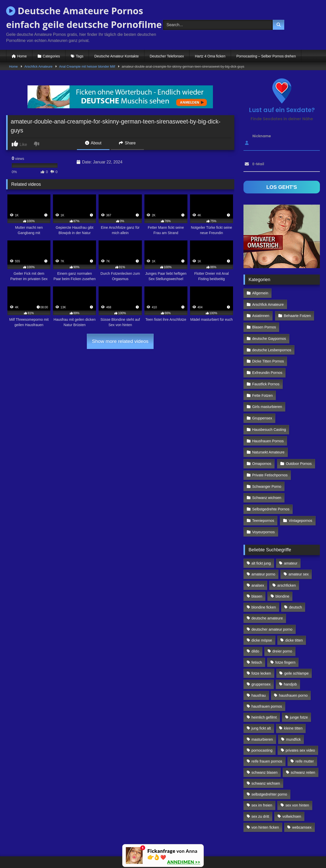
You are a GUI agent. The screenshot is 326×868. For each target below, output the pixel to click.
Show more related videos (120, 341)
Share (127, 143)
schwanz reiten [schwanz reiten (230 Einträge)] (303, 753)
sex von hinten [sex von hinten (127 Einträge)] (297, 786)
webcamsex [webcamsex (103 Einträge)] (302, 808)
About (93, 143)
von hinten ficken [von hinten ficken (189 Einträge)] (265, 808)
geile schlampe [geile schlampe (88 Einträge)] (296, 654)
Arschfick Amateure (38, 66)
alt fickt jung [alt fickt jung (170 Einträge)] (261, 544)
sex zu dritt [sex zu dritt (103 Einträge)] (260, 797)
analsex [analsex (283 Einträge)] (258, 566)
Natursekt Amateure (268, 436)
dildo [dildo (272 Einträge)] (255, 632)
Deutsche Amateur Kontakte (116, 56)
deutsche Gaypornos (269, 326)
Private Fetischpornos (270, 458)
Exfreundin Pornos (267, 359)
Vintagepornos (300, 502)
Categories (51, 56)
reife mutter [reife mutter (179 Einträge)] (305, 742)
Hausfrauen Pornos (268, 425)
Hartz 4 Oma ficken (210, 56)
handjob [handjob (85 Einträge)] (290, 665)
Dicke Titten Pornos (268, 348)
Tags (80, 56)
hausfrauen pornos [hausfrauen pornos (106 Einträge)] (267, 687)
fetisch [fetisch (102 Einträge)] (257, 643)
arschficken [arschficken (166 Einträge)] (287, 566)
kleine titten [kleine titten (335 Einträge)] (293, 709)
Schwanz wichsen (267, 480)
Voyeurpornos (263, 513)
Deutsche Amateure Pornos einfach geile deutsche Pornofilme (84, 18)
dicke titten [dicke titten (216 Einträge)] (294, 621)
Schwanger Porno (267, 469)
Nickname (262, 136)
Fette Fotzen (262, 381)
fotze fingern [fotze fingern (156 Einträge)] (285, 643)
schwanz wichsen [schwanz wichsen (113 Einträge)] (266, 764)
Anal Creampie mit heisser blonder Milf (87, 66)
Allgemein (260, 293)
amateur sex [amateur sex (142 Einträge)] (299, 555)
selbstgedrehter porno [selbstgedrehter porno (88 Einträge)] (269, 775)
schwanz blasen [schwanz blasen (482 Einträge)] (264, 753)
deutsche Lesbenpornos (272, 337)
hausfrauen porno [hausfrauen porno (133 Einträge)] (293, 676)
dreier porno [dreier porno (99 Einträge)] (282, 632)
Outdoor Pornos (298, 447)
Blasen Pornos (264, 315)
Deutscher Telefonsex (167, 56)
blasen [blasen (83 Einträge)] (257, 577)
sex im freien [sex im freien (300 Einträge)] (262, 786)
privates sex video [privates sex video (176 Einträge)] (300, 731)
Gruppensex (262, 403)
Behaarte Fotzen (297, 304)
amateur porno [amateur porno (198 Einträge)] (263, 555)
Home (22, 56)
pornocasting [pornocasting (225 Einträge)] (262, 731)
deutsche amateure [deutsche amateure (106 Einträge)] (267, 599)
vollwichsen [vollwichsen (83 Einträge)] (292, 797)
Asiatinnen (261, 304)
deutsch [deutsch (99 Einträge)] (295, 588)
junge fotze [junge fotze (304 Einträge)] (299, 698)
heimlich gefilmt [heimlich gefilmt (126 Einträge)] (264, 698)
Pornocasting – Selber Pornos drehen (266, 56)
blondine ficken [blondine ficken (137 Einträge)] (264, 588)
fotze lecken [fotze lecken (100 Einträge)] (261, 654)
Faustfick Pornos (266, 370)
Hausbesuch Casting (269, 414)
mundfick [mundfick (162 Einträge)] (293, 720)
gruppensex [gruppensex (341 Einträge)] (261, 665)
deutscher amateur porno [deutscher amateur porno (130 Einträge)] (272, 610)
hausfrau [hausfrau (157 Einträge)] (259, 676)
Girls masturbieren (267, 392)
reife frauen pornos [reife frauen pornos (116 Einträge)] (267, 742)
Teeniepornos (263, 502)
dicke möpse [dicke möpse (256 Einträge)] (262, 621)
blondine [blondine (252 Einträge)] (282, 577)
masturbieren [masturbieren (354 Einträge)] (262, 720)
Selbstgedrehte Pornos (271, 491)
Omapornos (262, 447)
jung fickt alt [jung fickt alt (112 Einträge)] (261, 709)
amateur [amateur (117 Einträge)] (291, 544)
